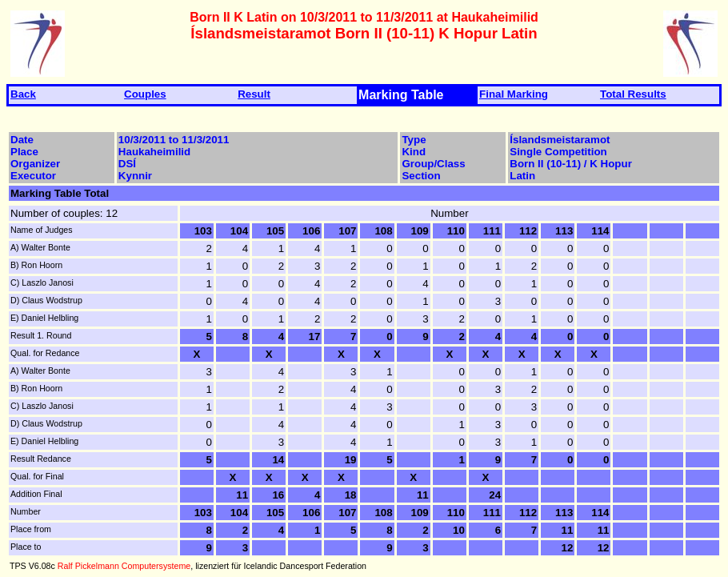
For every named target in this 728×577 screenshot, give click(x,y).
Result (254, 94)
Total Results (633, 94)
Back (23, 94)
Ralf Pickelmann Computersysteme (124, 566)
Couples (145, 94)
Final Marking (514, 94)
